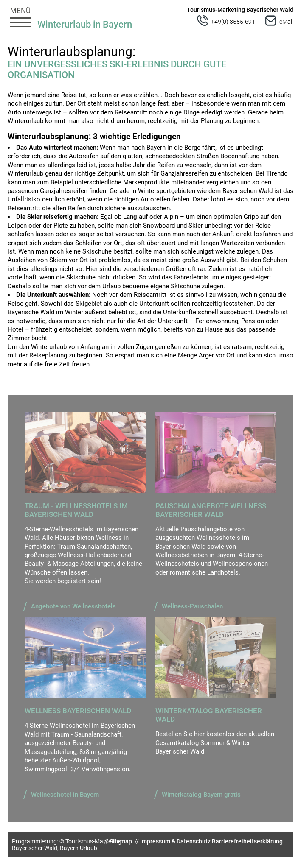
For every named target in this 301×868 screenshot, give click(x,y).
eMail (286, 22)
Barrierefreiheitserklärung (247, 841)
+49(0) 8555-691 (233, 22)
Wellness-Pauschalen (192, 606)
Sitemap (121, 841)
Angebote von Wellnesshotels (73, 606)
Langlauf (135, 217)
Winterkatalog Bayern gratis (201, 795)
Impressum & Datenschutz (175, 841)
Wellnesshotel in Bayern (65, 795)
